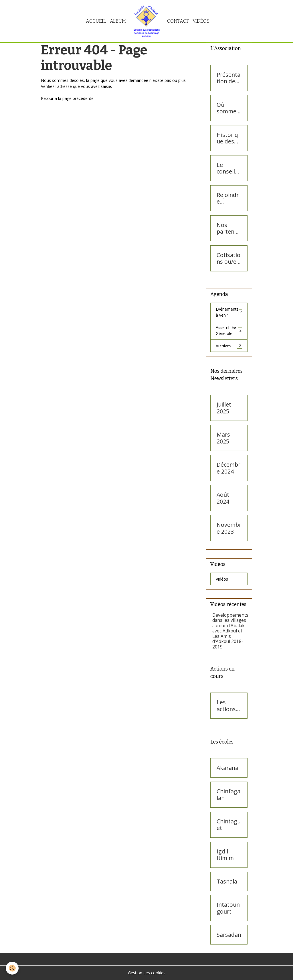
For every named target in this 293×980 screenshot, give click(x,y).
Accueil (96, 21)
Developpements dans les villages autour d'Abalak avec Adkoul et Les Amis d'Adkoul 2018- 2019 (230, 631)
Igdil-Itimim (225, 855)
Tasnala (227, 882)
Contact (178, 21)
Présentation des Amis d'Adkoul (228, 78)
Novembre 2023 (229, 528)
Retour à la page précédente (67, 98)
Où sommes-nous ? (229, 108)
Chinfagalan (228, 795)
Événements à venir (229, 312)
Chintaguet (229, 825)
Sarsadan (229, 935)
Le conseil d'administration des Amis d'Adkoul (228, 168)
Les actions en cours (228, 706)
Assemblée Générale (229, 330)
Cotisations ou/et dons (228, 258)
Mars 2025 (223, 438)
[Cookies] (12, 968)
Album (118, 21)
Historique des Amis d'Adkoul (228, 138)
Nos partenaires (229, 228)
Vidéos (201, 21)
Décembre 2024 (228, 468)
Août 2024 (223, 498)
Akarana (227, 768)
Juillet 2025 (224, 408)
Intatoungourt (228, 908)
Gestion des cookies (147, 973)
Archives (229, 346)
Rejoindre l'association (229, 198)
